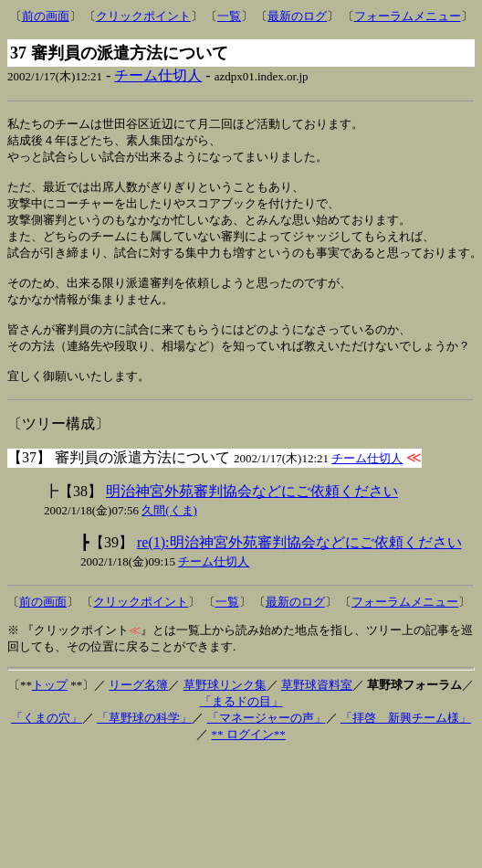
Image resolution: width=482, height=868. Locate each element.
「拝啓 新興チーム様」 (406, 741)
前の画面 (46, 16)
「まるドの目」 (241, 724)
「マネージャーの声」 (267, 741)
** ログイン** (249, 757)
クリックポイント (143, 16)
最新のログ (297, 16)
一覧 (229, 16)
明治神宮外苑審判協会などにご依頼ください (252, 514)
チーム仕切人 (158, 75)
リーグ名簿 (138, 708)
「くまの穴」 (47, 741)
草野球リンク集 (225, 708)
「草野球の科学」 (144, 741)
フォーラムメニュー (408, 16)
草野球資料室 (317, 708)
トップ (50, 708)
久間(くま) (169, 533)
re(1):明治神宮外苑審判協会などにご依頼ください (299, 565)
